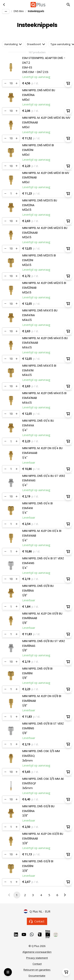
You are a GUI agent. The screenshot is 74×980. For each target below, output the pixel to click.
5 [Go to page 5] (49, 895)
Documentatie (37, 976)
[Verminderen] (5, 83)
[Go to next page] (65, 895)
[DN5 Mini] (4, 5)
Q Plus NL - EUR (37, 912)
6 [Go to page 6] (57, 895)
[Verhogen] (17, 83)
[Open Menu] (8, 972)
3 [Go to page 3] (33, 895)
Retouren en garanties (37, 970)
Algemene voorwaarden (37, 952)
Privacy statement (37, 958)
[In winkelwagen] (68, 83)
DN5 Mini (19, 11)
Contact (37, 921)
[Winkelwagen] (66, 972)
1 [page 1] (17, 895)
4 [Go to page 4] (41, 895)
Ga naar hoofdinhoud (19, 6)
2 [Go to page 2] (25, 895)
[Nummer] (11, 83)
